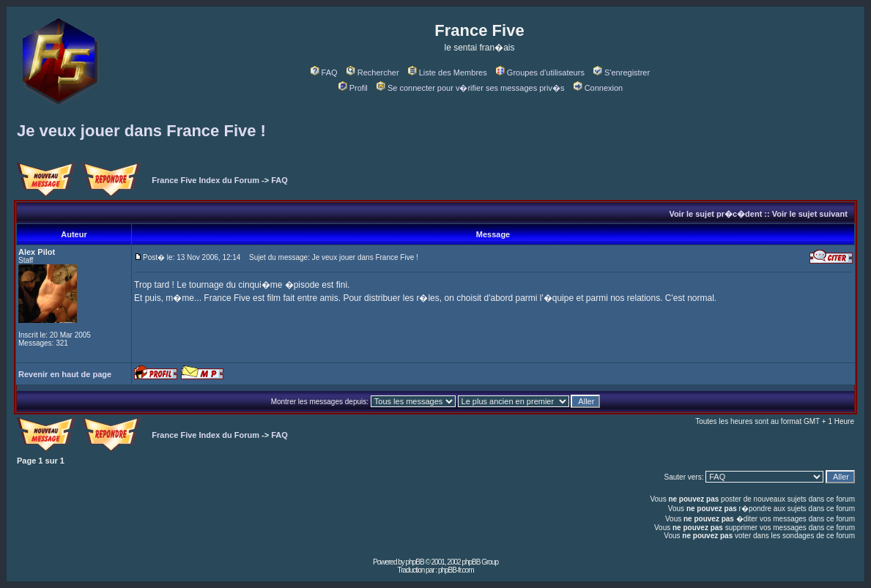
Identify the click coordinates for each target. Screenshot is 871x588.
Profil (353, 88)
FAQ (324, 72)
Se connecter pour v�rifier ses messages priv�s (470, 88)
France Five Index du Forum (205, 180)
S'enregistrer (622, 72)
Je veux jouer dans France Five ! (141, 131)
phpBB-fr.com (456, 570)
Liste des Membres (448, 72)
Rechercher (373, 72)
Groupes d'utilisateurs (540, 72)
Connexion (598, 88)
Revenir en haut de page (65, 374)
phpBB (415, 562)
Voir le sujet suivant (810, 214)
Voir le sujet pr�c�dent (715, 214)
